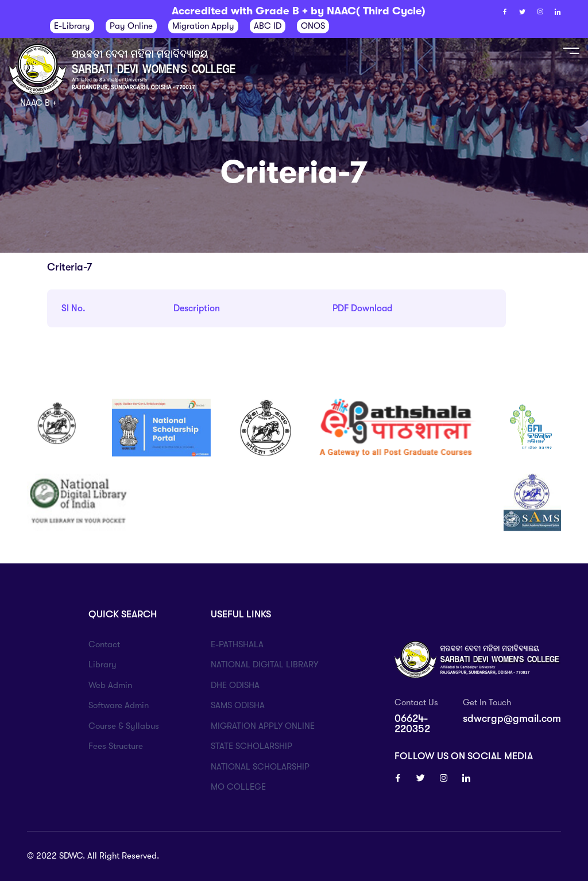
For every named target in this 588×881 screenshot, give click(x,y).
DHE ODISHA (235, 685)
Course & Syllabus (124, 726)
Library (102, 664)
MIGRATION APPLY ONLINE (263, 726)
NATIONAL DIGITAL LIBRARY (264, 664)
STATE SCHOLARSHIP (252, 746)
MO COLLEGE (238, 787)
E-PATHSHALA (237, 644)
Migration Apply (203, 26)
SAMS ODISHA (238, 705)
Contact (104, 644)
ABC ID (268, 26)
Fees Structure (116, 746)
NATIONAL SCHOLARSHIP (260, 767)
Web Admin (110, 685)
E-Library (72, 26)
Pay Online (131, 26)
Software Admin (119, 705)
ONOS (313, 26)
